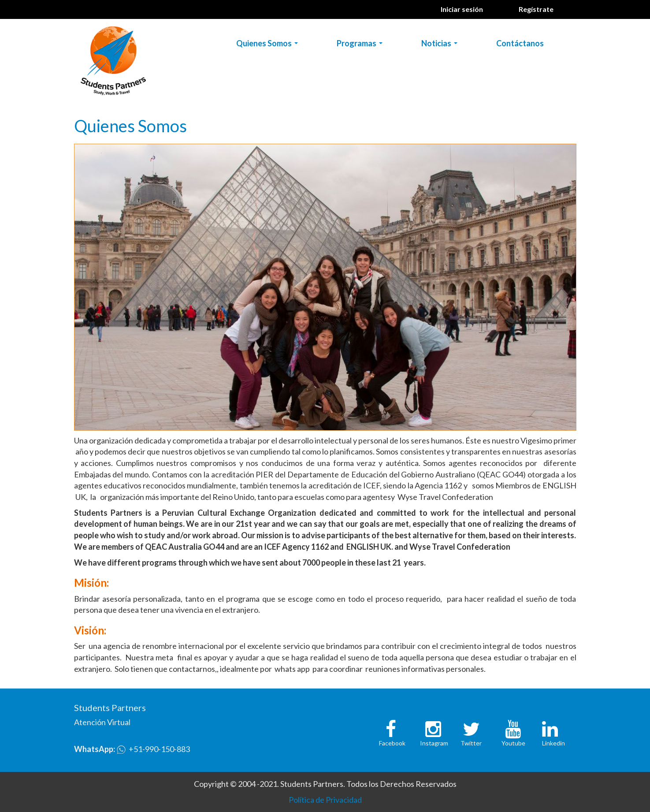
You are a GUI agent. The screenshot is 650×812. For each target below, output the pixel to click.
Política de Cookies (231, 805)
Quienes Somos (269, 45)
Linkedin (553, 743)
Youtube (513, 743)
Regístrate (536, 9)
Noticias (441, 45)
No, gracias (564, 800)
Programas (361, 45)
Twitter (471, 743)
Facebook (392, 743)
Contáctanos (520, 43)
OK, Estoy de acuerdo (507, 800)
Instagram (434, 743)
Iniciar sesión (462, 9)
